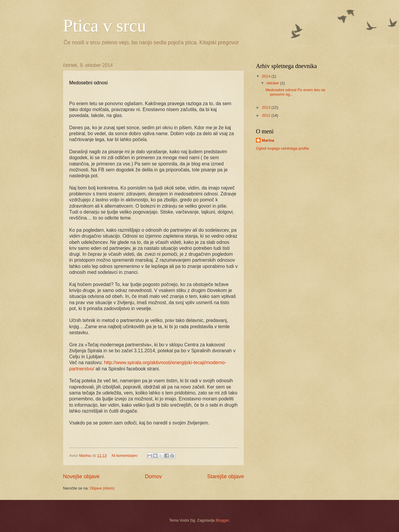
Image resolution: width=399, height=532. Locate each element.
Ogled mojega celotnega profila (282, 148)
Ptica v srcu (104, 26)
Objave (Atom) (102, 488)
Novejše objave (81, 476)
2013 (267, 107)
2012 (267, 115)
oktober (273, 83)
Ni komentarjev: (125, 456)
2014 (267, 76)
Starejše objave (226, 476)
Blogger (222, 520)
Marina (268, 140)
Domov (153, 476)
